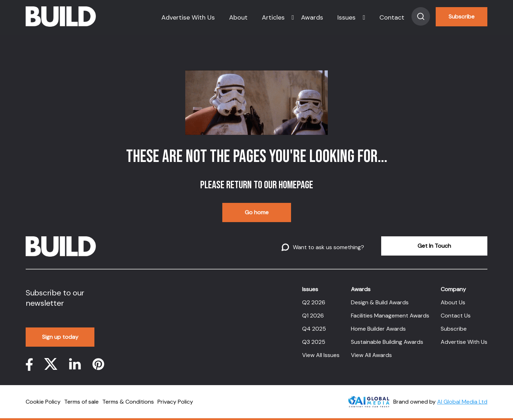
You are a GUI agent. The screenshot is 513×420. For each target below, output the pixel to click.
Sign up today (60, 337)
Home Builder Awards (378, 329)
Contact (392, 17)
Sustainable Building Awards (387, 342)
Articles (273, 17)
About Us (453, 302)
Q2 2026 (314, 302)
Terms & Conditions (128, 402)
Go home (257, 212)
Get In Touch (434, 246)
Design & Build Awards (380, 302)
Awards (312, 17)
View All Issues (321, 355)
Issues (346, 17)
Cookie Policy (43, 402)
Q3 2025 (314, 342)
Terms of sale (81, 402)
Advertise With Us (188, 17)
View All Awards (371, 355)
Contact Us (456, 316)
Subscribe (462, 17)
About (238, 17)
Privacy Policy (175, 402)
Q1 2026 (313, 316)
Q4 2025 (314, 329)
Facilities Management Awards (390, 316)
